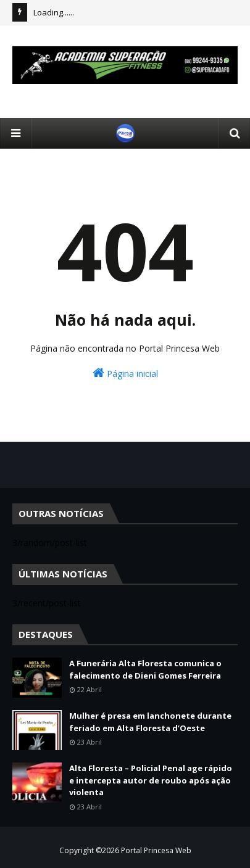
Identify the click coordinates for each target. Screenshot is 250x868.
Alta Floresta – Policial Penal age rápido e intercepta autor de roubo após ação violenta (151, 780)
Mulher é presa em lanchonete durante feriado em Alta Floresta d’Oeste (150, 722)
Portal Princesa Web (156, 850)
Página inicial (125, 373)
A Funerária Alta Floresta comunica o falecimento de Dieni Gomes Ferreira (145, 669)
